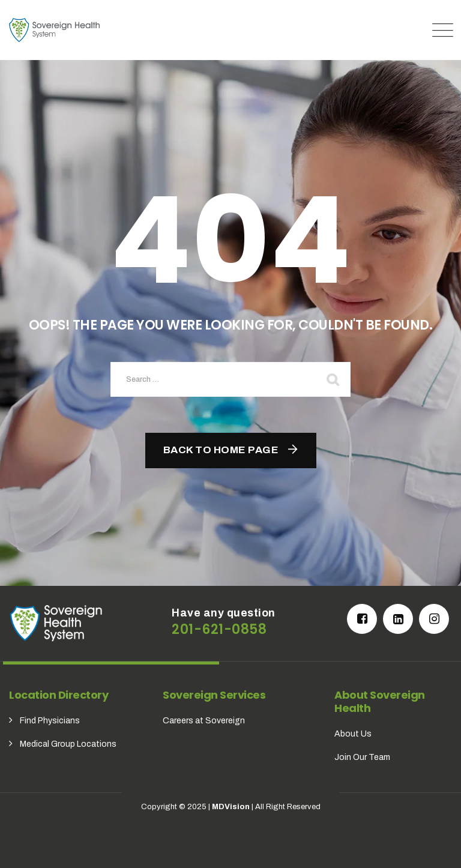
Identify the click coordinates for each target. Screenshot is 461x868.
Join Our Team (362, 757)
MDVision (231, 807)
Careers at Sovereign (204, 721)
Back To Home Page (221, 450)
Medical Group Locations (68, 744)
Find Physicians (50, 721)
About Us (353, 734)
